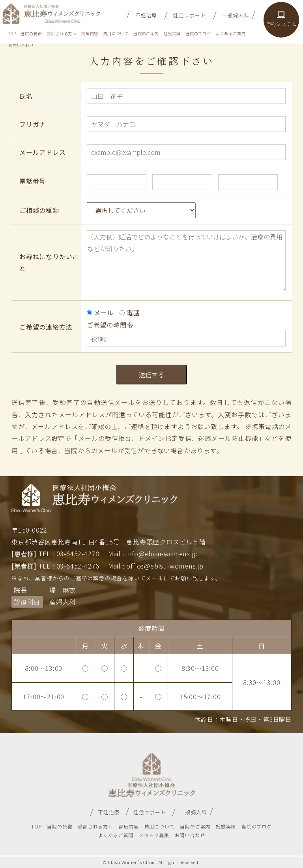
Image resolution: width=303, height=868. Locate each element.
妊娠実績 (172, 33)
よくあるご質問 (231, 33)
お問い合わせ (21, 45)
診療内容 (90, 33)
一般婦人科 (236, 15)
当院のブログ (198, 33)
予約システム (281, 19)
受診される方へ (62, 33)
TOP (12, 33)
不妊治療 (146, 15)
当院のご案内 (146, 33)
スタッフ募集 (154, 835)
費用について (116, 33)
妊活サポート (190, 15)
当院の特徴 (31, 33)
